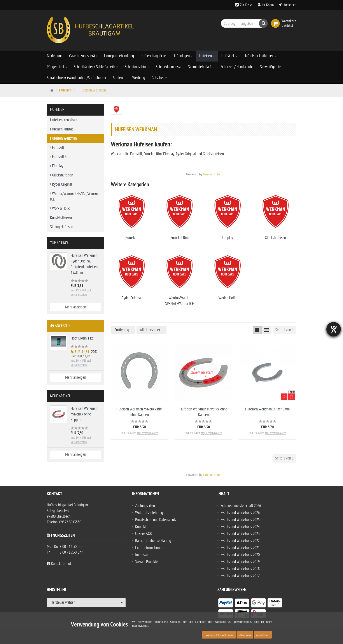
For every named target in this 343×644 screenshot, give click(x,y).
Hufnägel (229, 56)
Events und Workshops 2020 (240, 555)
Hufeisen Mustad (62, 129)
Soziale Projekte (146, 562)
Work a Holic (227, 298)
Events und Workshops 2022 (240, 541)
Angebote (60, 326)
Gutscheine (159, 78)
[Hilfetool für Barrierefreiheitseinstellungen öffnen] (334, 329)
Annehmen (263, 635)
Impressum (143, 555)
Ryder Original (132, 298)
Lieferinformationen (149, 548)
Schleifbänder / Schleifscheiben (96, 67)
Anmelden (290, 5)
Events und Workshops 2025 (240, 520)
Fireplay (227, 238)
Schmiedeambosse (169, 67)
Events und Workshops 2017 (240, 576)
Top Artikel (59, 243)
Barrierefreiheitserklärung (153, 541)
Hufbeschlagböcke (153, 56)
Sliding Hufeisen (62, 227)
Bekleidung (55, 56)
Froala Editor (212, 174)
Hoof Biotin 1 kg (82, 338)
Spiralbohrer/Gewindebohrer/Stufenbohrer (77, 78)
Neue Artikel (60, 396)
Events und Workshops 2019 (240, 562)
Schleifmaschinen (137, 67)
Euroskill (131, 238)
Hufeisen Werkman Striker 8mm (267, 409)
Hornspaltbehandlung (119, 56)
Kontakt (141, 527)
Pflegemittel (57, 67)
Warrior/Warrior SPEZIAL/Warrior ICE (74, 196)
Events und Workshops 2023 (240, 534)
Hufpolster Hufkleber (260, 56)
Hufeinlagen (183, 56)
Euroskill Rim (179, 238)
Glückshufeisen (275, 238)
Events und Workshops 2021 (240, 548)
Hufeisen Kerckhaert (64, 120)
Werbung (139, 78)
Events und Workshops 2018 (240, 569)
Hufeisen (207, 56)
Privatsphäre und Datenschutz (156, 520)
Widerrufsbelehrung (149, 513)
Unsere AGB (143, 534)
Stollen (119, 78)
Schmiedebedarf (201, 67)
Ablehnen (245, 635)
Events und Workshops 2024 (240, 527)
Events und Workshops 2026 (240, 513)
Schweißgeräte (271, 67)
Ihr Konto (268, 5)
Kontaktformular (60, 564)
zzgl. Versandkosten (148, 433)
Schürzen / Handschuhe (237, 67)
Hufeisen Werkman (63, 138)
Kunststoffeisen (61, 218)
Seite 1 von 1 (284, 330)
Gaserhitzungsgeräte (83, 56)
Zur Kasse (246, 5)
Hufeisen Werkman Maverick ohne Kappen (84, 414)
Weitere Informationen (219, 635)
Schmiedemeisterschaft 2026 (241, 506)
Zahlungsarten (145, 506)
